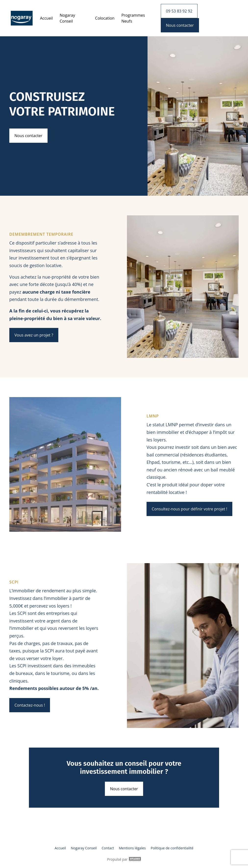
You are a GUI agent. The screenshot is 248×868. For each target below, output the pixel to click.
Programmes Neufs (133, 18)
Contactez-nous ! (30, 705)
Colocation (105, 18)
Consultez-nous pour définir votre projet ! (189, 509)
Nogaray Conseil (67, 18)
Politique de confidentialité (172, 848)
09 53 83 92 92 (179, 11)
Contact (108, 848)
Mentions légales (132, 848)
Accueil (46, 18)
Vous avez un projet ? (34, 335)
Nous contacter (28, 136)
